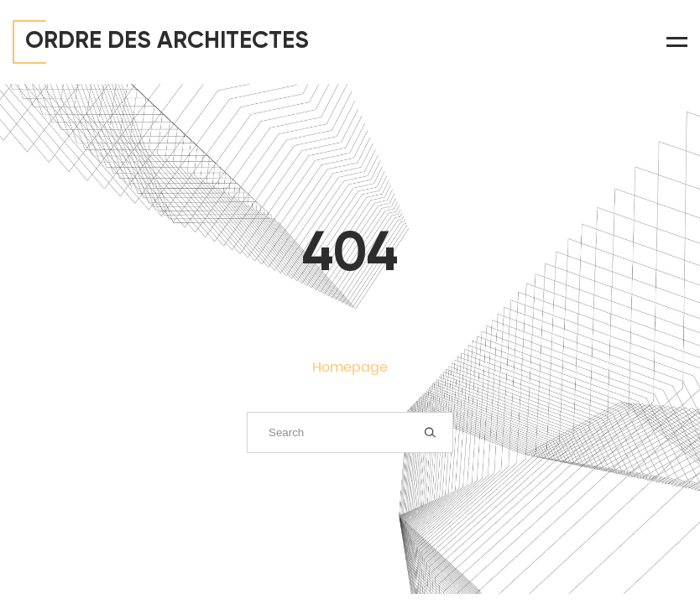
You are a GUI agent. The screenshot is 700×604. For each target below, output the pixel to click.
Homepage (350, 367)
